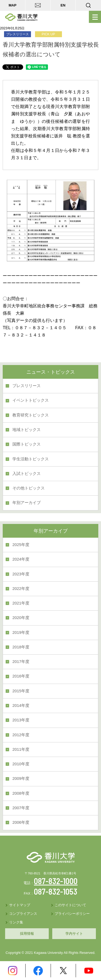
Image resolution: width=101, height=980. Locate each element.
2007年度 (21, 808)
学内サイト (74, 934)
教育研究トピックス (31, 415)
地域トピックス (27, 430)
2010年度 (21, 764)
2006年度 (21, 822)
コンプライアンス (23, 914)
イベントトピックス (31, 400)
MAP (13, 5)
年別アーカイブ (27, 503)
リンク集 (16, 922)
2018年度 (21, 647)
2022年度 (21, 589)
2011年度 (21, 749)
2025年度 (21, 545)
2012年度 (21, 735)
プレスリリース (27, 386)
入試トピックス (27, 474)
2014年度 (21, 706)
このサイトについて (70, 905)
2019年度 (21, 633)
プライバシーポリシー (72, 914)
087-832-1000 (56, 881)
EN (63, 5)
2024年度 (21, 559)
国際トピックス (27, 444)
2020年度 (21, 618)
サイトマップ (20, 905)
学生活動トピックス (31, 459)
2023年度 (21, 574)
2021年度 (21, 603)
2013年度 (21, 720)
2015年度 (21, 691)
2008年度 (21, 793)
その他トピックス (29, 488)
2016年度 (21, 676)
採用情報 (27, 934)
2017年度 (21, 662)
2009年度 (21, 779)
